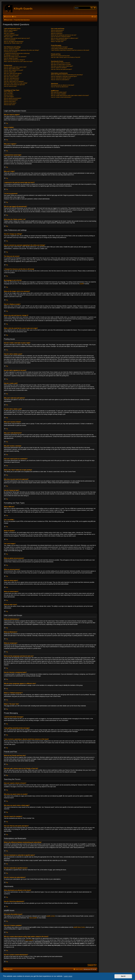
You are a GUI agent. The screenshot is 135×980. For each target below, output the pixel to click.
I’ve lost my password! (10, 40)
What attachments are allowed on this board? (63, 85)
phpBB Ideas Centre (79, 927)
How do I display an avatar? (11, 58)
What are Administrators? (58, 30)
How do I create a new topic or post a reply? (15, 67)
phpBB (82, 284)
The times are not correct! (11, 52)
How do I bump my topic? (10, 86)
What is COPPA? (8, 32)
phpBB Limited (51, 916)
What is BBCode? (9, 92)
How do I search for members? (59, 68)
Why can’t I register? (9, 33)
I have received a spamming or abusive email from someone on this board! (70, 50)
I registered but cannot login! (11, 35)
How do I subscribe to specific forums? (61, 78)
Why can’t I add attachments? (12, 78)
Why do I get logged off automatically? (14, 41)
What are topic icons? (10, 105)
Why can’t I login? (9, 37)
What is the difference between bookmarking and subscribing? (67, 75)
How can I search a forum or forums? (61, 63)
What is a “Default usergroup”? (59, 40)
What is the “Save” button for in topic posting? (16, 83)
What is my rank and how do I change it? (14, 60)
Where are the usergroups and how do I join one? (64, 35)
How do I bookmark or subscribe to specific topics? (64, 76)
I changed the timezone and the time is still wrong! (17, 53)
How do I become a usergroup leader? (61, 37)
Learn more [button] (68, 976)
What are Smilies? (9, 95)
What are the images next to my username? (15, 57)
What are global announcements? (13, 98)
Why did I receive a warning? (11, 80)
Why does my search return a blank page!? (62, 66)
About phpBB (33, 918)
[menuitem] (14, 17)
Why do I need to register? (11, 30)
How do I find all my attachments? (60, 87)
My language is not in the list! (11, 55)
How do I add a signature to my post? (14, 70)
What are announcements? (11, 100)
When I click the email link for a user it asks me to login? (18, 61)
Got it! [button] (123, 976)
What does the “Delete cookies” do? (13, 43)
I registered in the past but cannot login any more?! (17, 38)
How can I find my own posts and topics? (61, 69)
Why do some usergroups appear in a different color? (65, 38)
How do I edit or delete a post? (12, 69)
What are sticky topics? (10, 101)
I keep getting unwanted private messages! (62, 49)
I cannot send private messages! (59, 47)
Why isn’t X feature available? (59, 94)
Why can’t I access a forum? (11, 77)
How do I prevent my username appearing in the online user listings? (21, 50)
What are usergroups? (57, 33)
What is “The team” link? (57, 41)
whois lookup (29, 940)
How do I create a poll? (10, 72)
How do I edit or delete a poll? (12, 75)
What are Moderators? (57, 32)
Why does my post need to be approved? (15, 85)
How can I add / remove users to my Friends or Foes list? (66, 57)
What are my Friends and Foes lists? (60, 56)
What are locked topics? (10, 103)
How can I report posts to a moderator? (14, 81)
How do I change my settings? (12, 49)
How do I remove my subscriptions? (60, 80)
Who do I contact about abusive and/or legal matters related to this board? (70, 95)
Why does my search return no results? (61, 64)
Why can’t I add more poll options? (13, 73)
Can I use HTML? (8, 93)
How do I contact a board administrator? (61, 97)
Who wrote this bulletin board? (59, 92)
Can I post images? (9, 97)
